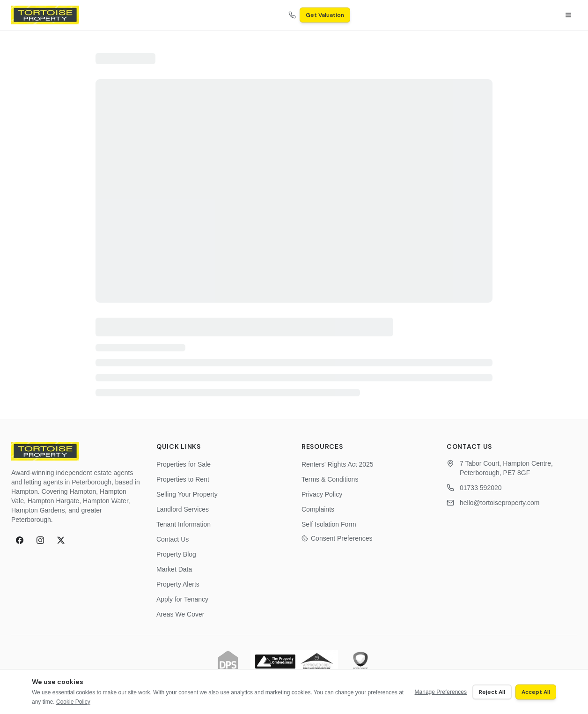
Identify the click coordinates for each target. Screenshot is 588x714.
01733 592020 (481, 488)
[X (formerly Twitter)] (61, 540)
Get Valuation (325, 15)
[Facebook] (20, 540)
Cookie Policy (73, 702)
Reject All (492, 692)
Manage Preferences (441, 692)
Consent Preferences (337, 538)
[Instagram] (40, 540)
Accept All (536, 692)
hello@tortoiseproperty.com (500, 503)
